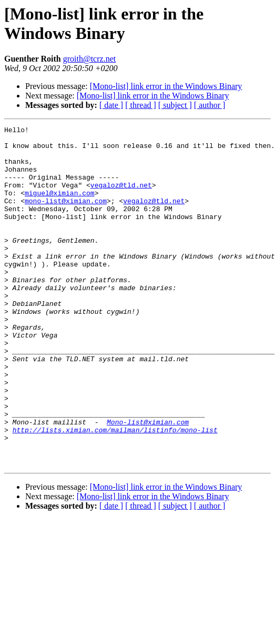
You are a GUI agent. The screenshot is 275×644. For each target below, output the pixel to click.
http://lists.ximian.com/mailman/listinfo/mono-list (115, 491)
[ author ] (210, 105)
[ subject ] (175, 105)
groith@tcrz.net (89, 59)
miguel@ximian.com (60, 207)
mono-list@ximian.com (66, 216)
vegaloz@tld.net (121, 197)
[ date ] (111, 105)
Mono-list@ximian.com (148, 482)
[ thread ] (141, 105)
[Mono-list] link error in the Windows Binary (166, 86)
